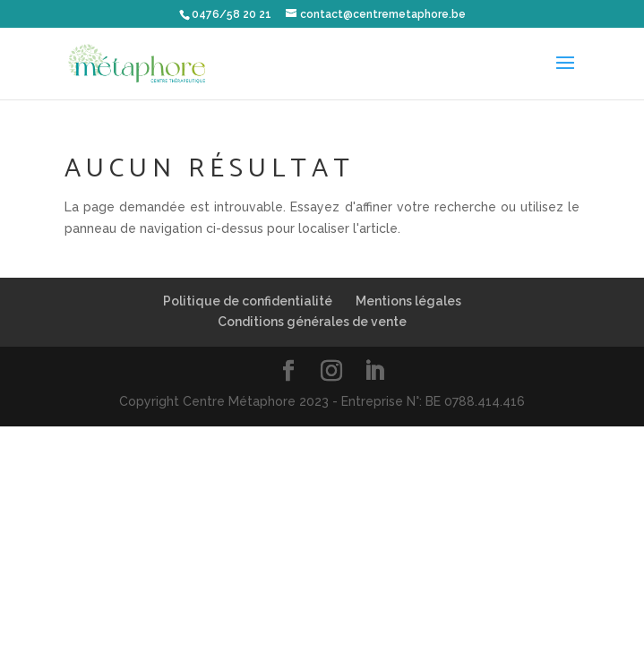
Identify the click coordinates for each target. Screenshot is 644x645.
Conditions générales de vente (312, 322)
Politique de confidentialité (248, 301)
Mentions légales (408, 301)
